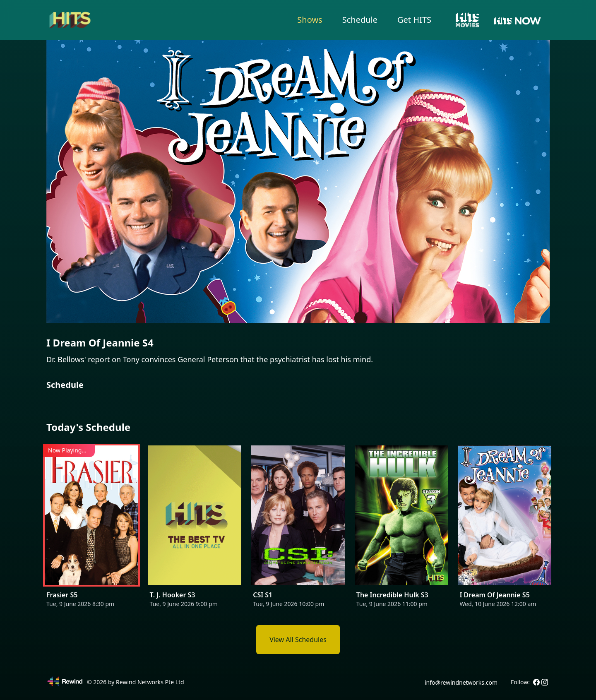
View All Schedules (298, 640)
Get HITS (414, 20)
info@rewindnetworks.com (461, 682)
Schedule (360, 20)
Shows (310, 20)
